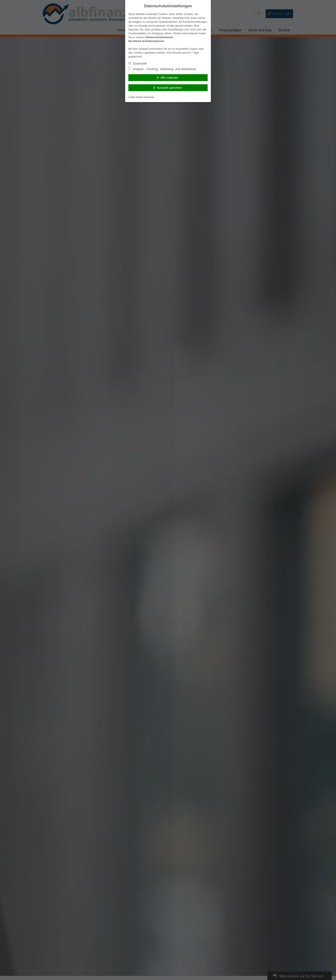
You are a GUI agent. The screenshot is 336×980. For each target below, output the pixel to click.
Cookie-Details (136, 97)
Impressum (149, 97)
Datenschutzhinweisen (159, 37)
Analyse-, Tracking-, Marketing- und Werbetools (162, 69)
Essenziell (137, 63)
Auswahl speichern (169, 88)
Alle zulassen (169, 78)
